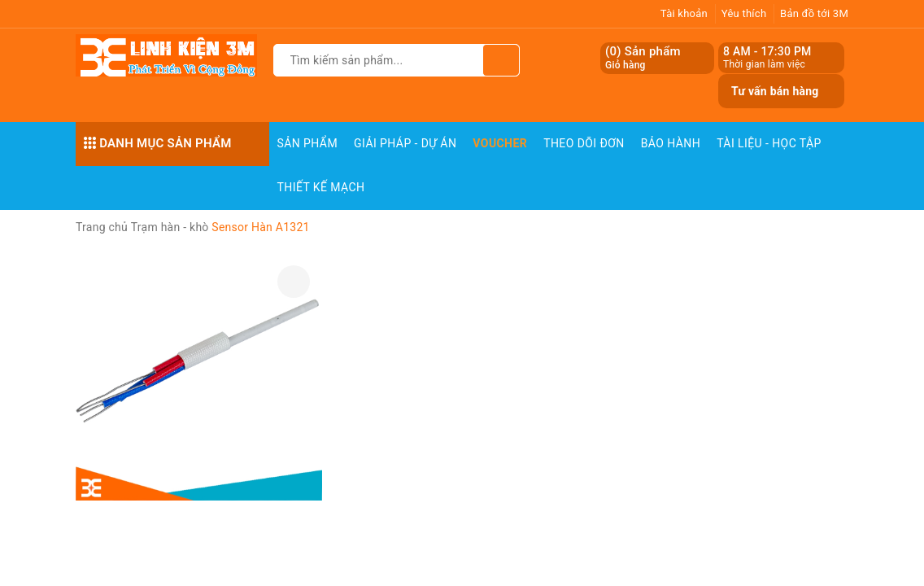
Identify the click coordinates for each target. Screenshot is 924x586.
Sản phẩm (308, 143)
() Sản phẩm (643, 58)
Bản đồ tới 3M (814, 13)
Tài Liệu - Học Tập (769, 143)
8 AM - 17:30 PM (767, 51)
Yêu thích (744, 13)
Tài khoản (684, 13)
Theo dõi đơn (584, 143)
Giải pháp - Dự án (405, 143)
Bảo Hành (671, 143)
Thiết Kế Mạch (321, 187)
